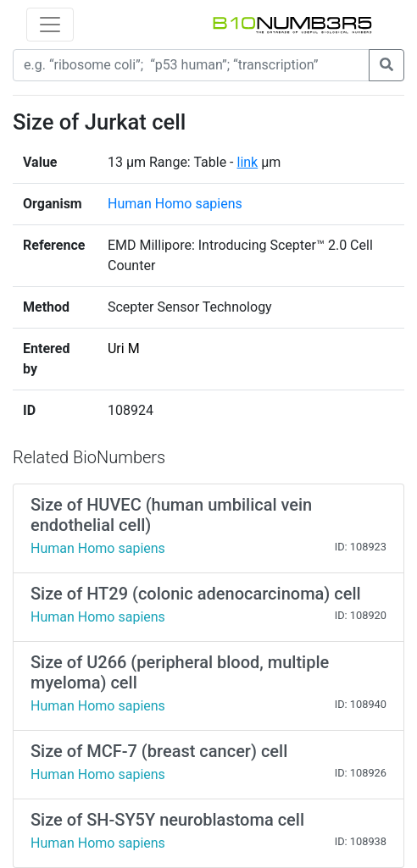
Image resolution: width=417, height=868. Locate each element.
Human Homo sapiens (175, 204)
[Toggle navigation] (50, 25)
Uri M (124, 348)
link (247, 162)
